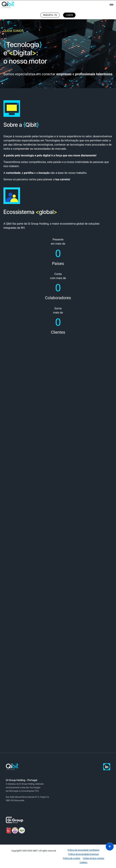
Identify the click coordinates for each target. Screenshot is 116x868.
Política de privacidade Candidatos (83, 850)
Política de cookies (72, 858)
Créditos (84, 862)
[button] (111, 5)
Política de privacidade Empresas (84, 854)
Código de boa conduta (93, 858)
